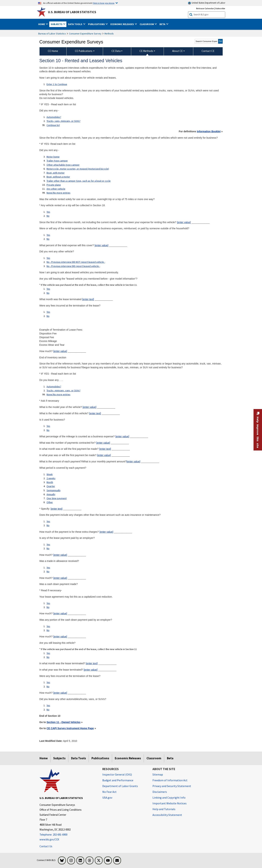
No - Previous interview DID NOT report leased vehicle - (76, 262)
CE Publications (84, 51)
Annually (51, 494)
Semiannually (54, 490)
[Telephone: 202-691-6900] (68, 835)
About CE (177, 51)
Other (50, 502)
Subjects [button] (57, 24)
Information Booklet (209, 131)
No (48, 216)
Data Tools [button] (75, 24)
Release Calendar (205, 8)
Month (50, 482)
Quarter (51, 486)
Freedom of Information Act (170, 780)
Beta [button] (163, 24)
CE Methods (146, 51)
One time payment (57, 498)
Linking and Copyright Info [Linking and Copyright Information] (169, 798)
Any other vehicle (56, 189)
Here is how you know (104, 3)
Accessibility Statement (167, 815)
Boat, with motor (56, 173)
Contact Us (46, 846)
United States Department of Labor (207, 3)
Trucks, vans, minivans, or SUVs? (64, 121)
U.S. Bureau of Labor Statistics (72, 12)
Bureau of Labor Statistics (52, 34)
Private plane (54, 185)
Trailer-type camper (57, 161)
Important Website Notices (170, 803)
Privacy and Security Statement (172, 786)
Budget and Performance (118, 780)
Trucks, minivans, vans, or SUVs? (64, 390)
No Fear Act (109, 792)
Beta (170, 758)
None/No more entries (58, 193)
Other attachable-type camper (63, 165)
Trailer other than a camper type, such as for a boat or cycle (79, 181)
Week (50, 474)
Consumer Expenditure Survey (85, 34)
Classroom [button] (147, 24)
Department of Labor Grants (120, 786)
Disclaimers (160, 792)
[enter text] (88, 299)
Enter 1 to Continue (57, 84)
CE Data (116, 51)
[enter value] (184, 222)
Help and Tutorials (164, 809)
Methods (109, 34)
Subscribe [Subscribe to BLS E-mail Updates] (220, 8)
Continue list (53, 125)
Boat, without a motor (58, 177)
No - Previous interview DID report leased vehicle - (73, 266)
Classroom (154, 758)
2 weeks (51, 478)
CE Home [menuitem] (53, 51)
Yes (48, 212)
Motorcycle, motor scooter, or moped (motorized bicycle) (78, 169)
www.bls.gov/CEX (49, 839)
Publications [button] (97, 24)
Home (44, 758)
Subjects (59, 758)
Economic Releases (128, 758)
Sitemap (158, 774)
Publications (100, 758)
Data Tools (78, 758)
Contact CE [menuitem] (208, 51)
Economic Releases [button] (122, 24)
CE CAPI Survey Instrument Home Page (70, 728)
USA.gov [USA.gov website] (107, 798)
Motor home (53, 157)
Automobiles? (54, 117)
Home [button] (42, 24)
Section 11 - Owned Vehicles (64, 722)
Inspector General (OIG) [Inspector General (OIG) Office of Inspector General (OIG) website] (117, 774)
